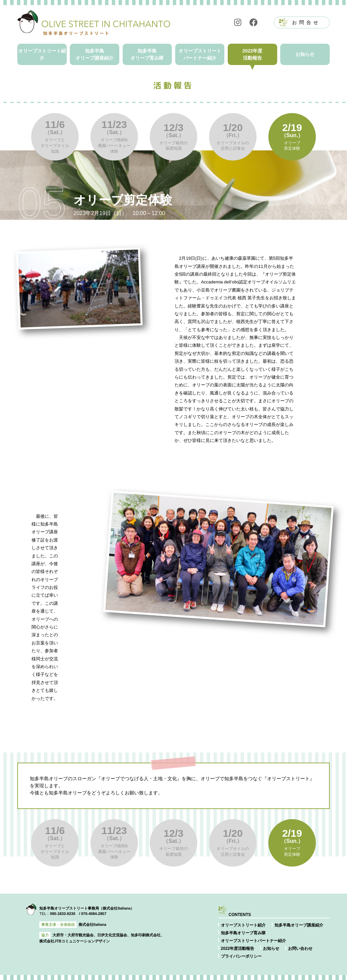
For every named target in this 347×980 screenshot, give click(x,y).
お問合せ (306, 22)
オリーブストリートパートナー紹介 (200, 54)
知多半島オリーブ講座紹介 (95, 54)
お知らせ (305, 54)
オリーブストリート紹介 (42, 54)
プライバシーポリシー (241, 956)
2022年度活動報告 (252, 54)
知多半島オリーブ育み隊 (147, 54)
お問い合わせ (300, 949)
